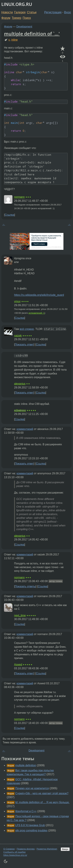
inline (15, 40)
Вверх (65, 849)
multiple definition (26, 765)
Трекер (17, 18)
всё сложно (27, 329)
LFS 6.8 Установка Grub (30, 825)
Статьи (32, 12)
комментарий (25, 429)
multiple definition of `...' (32, 34)
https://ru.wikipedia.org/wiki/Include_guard (39, 295)
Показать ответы (25, 586)
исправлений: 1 (36, 313)
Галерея (20, 12)
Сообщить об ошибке (15, 852)
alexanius (20, 384)
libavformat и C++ (26, 811)
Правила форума (26, 849)
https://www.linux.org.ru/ (15, 855)
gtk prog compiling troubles (31, 830)
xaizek (18, 336)
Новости (7, 12)
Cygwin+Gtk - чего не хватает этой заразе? (42, 793)
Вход (67, 12)
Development (24, 27)
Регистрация (53, 12)
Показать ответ (24, 345)
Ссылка (9, 215)
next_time (20, 615)
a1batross (20, 410)
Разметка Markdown (47, 849)
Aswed (18, 664)
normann (19, 197)
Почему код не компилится (32, 788)
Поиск (27, 18)
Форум (6, 18)
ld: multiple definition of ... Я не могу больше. (42, 802)
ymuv (17, 301)
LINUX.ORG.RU (17, 4)
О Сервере (9, 849)
